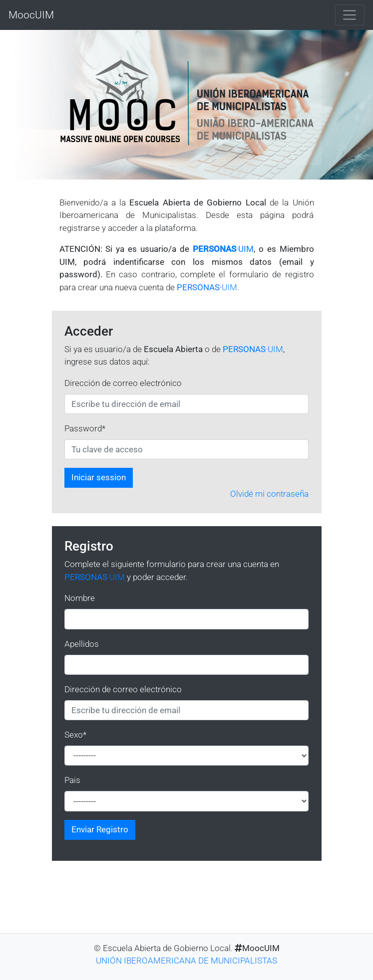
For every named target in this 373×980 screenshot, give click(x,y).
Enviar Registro (100, 829)
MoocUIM (31, 15)
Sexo (75, 735)
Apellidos (82, 644)
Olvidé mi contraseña (269, 494)
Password (85, 428)
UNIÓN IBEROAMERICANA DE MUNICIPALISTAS (186, 961)
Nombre (80, 598)
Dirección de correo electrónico (123, 383)
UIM (207, 287)
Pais (72, 780)
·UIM (223, 249)
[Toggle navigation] (350, 15)
